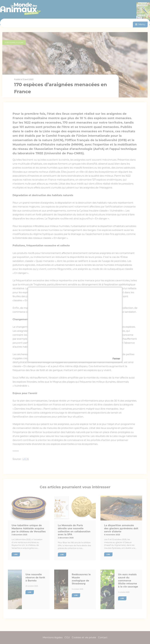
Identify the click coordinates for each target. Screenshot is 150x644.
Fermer (116, 359)
